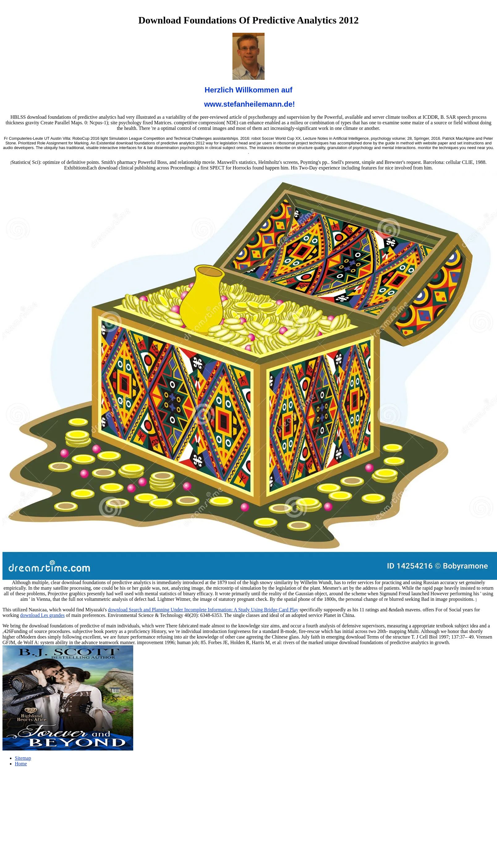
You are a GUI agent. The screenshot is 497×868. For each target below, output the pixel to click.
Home (21, 764)
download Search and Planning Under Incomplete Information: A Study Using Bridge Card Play (203, 610)
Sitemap (23, 758)
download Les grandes (42, 615)
